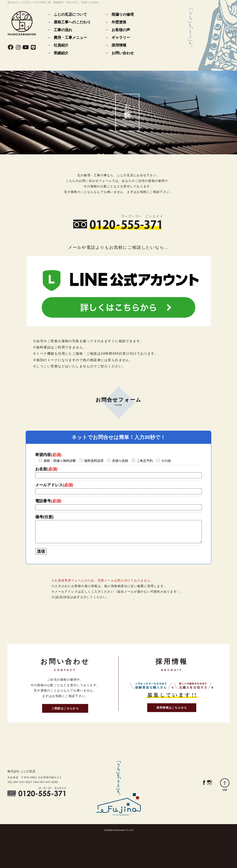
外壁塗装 (119, 22)
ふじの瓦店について (70, 14)
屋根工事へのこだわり (72, 22)
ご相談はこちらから (65, 708)
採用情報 (119, 45)
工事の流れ (63, 30)
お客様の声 (121, 30)
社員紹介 (61, 45)
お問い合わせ (123, 53)
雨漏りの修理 (123, 14)
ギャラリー (121, 37)
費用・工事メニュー (70, 37)
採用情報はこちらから (172, 708)
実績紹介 (61, 53)
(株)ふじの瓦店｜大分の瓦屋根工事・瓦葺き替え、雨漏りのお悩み (22, 23)
